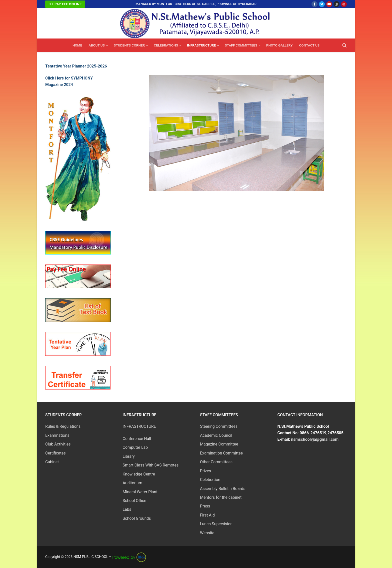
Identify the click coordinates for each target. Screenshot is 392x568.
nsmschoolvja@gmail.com (315, 439)
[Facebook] (314, 4)
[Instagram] (336, 4)
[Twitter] (322, 4)
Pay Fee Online (65, 4)
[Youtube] (329, 4)
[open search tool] (344, 45)
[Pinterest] (344, 4)
